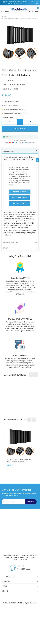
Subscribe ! (31, 502)
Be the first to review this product (14, 85)
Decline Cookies (20, 203)
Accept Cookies (20, 192)
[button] (17, 63)
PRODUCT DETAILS (8, 151)
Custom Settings (20, 198)
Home (4, 17)
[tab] (20, 151)
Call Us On (21, 566)
